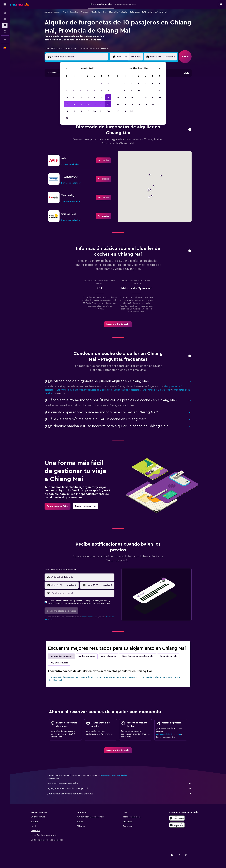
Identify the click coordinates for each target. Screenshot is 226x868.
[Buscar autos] (5, 25)
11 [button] (74, 97)
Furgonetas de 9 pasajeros (127, 390)
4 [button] (74, 91)
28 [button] (94, 111)
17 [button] (67, 104)
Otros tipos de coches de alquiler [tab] (138, 656)
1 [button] (101, 84)
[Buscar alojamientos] (5, 19)
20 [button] (88, 104)
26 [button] (81, 111)
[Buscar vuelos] (5, 13)
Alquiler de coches (52, 12)
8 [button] (101, 91)
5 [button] (81, 91)
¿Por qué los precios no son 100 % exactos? (119, 794)
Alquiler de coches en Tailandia (75, 12)
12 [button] (81, 97)
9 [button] (108, 91)
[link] (103, 160)
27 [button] (88, 111)
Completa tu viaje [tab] (168, 656)
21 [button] (94, 104)
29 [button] (101, 111)
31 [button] (67, 118)
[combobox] (60, 49)
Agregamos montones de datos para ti (119, 789)
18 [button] (74, 104)
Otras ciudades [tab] (108, 656)
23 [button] (108, 104)
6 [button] (88, 91)
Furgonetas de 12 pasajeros (156, 390)
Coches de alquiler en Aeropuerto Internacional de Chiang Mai (71, 679)
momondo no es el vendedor (119, 783)
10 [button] (67, 97)
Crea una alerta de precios (168, 734)
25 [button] (74, 111)
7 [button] (94, 91)
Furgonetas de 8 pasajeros (98, 390)
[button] (5, 4)
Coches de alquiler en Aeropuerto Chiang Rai (116, 677)
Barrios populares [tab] (87, 656)
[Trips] (5, 40)
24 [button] (67, 111)
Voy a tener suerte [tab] (59, 663)
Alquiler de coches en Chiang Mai (104, 12)
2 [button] (108, 84)
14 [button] (94, 97)
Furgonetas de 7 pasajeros (69, 390)
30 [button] (108, 111)
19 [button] (81, 104)
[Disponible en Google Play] (177, 818)
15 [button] (101, 97)
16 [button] (108, 97)
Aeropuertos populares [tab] (61, 656)
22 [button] (101, 104)
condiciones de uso (90, 617)
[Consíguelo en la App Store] (177, 825)
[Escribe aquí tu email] (82, 593)
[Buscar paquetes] (5, 31)
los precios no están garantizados (114, 775)
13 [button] (88, 97)
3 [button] (67, 91)
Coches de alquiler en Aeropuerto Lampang (162, 677)
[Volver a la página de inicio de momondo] (20, 4)
